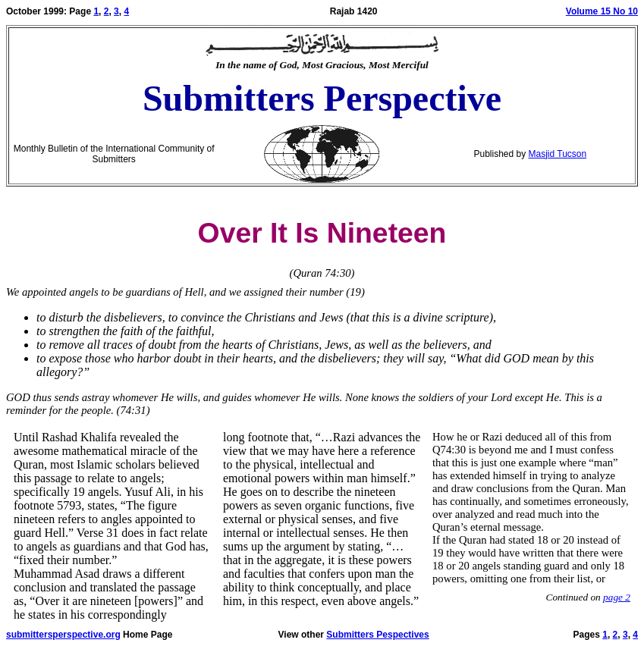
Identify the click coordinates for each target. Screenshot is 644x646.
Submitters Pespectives (377, 635)
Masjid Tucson (558, 154)
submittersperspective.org (63, 635)
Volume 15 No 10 (602, 11)
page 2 (617, 597)
